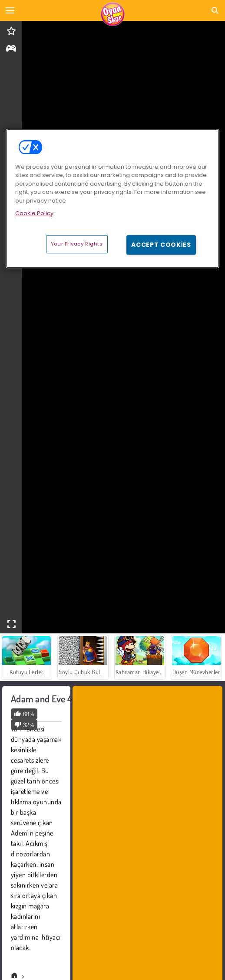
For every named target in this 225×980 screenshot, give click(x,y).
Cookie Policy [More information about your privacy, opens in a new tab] (34, 214)
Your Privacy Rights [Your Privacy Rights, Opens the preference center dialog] (77, 244)
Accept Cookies (161, 245)
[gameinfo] (11, 49)
